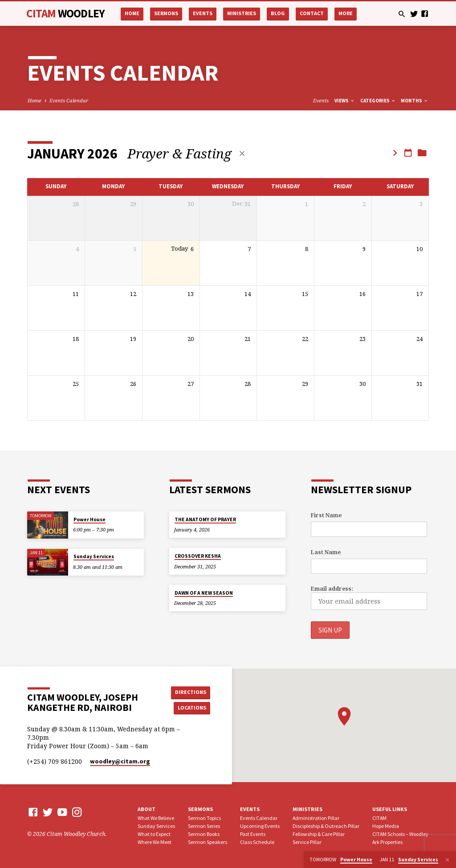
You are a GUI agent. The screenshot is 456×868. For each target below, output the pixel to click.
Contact (312, 13)
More (346, 13)
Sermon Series (204, 826)
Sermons (166, 13)
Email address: (332, 589)
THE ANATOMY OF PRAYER (205, 519)
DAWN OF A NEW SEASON (204, 593)
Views (345, 101)
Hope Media (386, 826)
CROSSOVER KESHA (198, 556)
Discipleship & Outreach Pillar (326, 826)
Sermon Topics (204, 818)
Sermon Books (204, 834)
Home (132, 13)
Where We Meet (155, 842)
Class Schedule (257, 842)
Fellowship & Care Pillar (319, 834)
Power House (90, 519)
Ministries (242, 13)
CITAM (65, 13)
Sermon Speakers (208, 842)
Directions (190, 692)
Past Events (253, 834)
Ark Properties (387, 842)
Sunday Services (94, 557)
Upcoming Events (260, 826)
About (147, 809)
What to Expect (154, 834)
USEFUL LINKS (390, 809)
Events (203, 13)
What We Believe (156, 818)
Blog (278, 13)
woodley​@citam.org (120, 761)
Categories (378, 101)
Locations (190, 708)
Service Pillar (307, 842)
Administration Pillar (316, 818)
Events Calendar (69, 100)
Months (415, 101)
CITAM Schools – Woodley (400, 834)
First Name (326, 515)
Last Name (326, 552)
